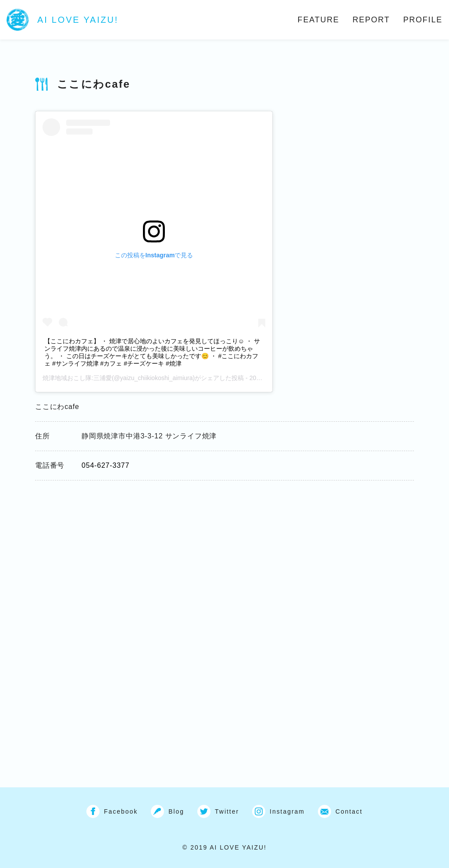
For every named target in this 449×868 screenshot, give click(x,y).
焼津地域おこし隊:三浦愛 (77, 378)
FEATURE (319, 20)
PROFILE (423, 20)
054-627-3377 (105, 465)
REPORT (371, 20)
